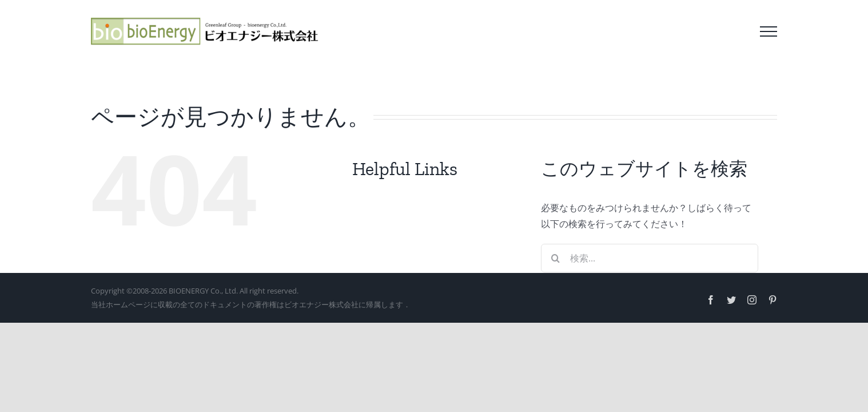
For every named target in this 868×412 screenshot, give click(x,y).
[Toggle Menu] (769, 31)
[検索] (555, 258)
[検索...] (650, 258)
